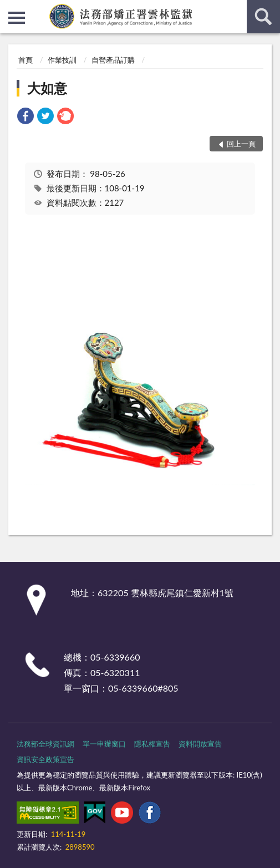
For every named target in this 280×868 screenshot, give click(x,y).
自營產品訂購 (113, 60)
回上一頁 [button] (241, 144)
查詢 (263, 17)
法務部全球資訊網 (45, 744)
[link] (26, 117)
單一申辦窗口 (104, 744)
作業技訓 (62, 60)
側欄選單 (17, 18)
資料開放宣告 (200, 744)
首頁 (26, 60)
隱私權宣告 (152, 744)
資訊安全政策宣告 (45, 759)
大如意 (47, 88)
